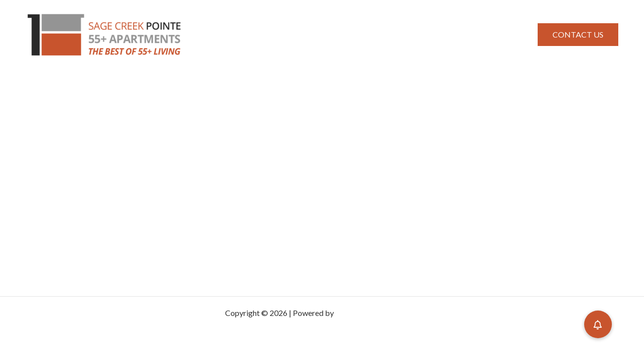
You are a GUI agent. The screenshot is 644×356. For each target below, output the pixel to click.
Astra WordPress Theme (377, 313)
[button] (578, 35)
